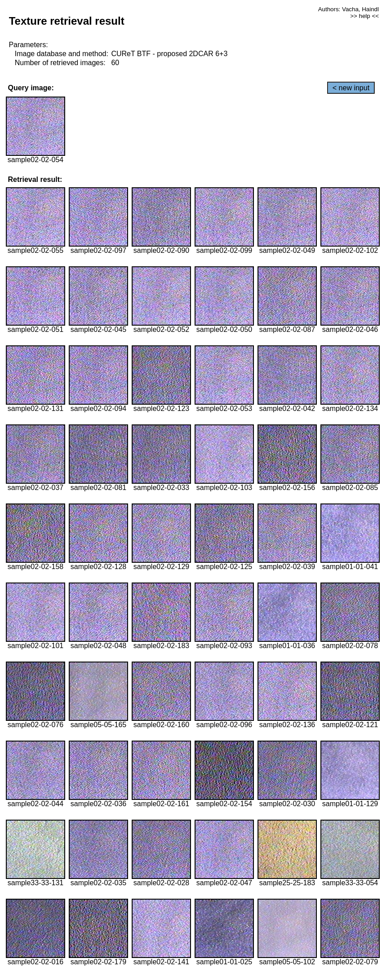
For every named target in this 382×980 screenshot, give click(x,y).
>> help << (364, 16)
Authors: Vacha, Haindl (349, 9)
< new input (351, 88)
